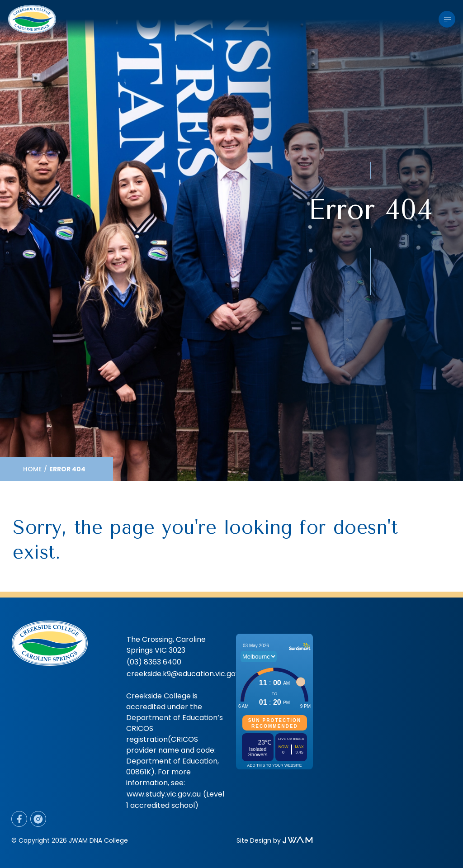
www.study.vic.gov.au (164, 794)
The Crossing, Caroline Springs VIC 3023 (166, 645)
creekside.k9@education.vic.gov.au (188, 674)
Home (32, 469)
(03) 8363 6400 (154, 662)
